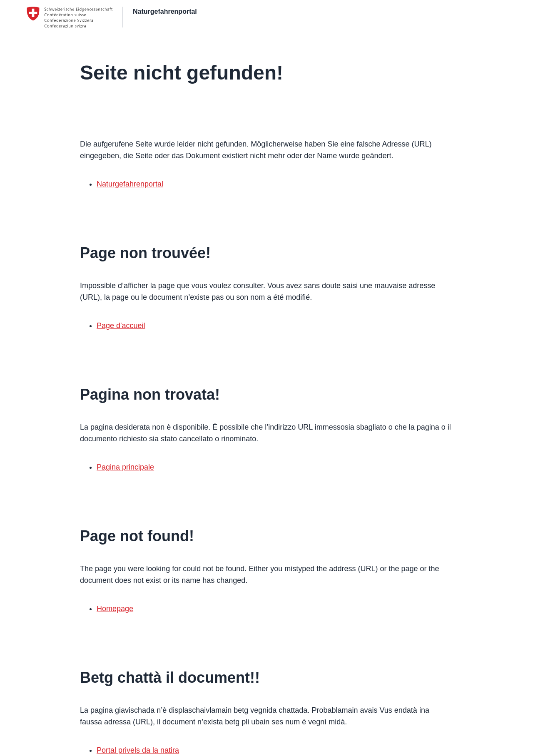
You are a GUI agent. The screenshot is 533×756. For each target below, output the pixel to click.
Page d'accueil (121, 326)
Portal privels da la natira (138, 750)
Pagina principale (125, 467)
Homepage (115, 609)
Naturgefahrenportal (130, 184)
